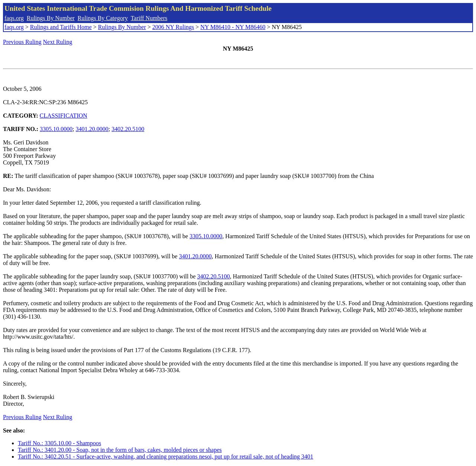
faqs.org (14, 18)
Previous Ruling (22, 42)
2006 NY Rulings (173, 27)
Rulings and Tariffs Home (61, 27)
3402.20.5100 (128, 129)
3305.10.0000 (56, 129)
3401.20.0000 (92, 129)
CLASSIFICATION (64, 116)
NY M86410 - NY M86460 (233, 27)
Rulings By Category (103, 18)
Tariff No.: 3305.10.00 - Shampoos (59, 443)
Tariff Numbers (149, 18)
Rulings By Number (51, 18)
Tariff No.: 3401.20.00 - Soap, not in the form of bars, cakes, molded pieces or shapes (120, 450)
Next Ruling (58, 42)
